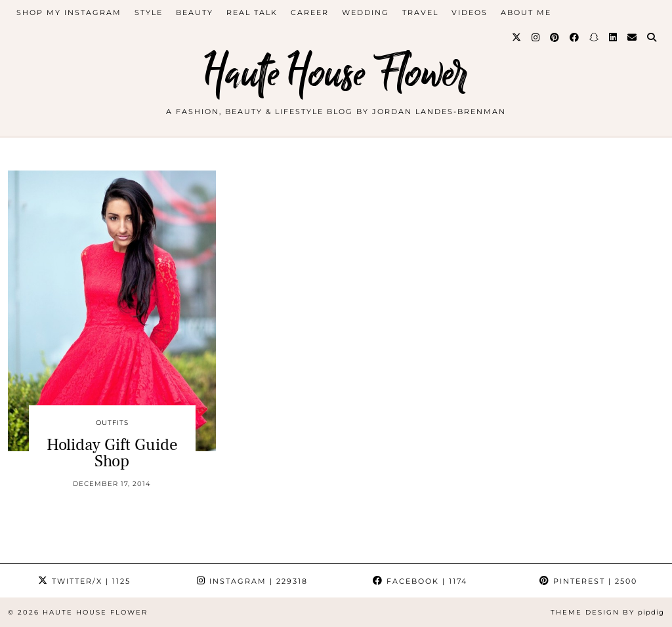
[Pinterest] (555, 37)
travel (420, 12)
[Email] (633, 37)
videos (470, 12)
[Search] (652, 37)
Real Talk (252, 12)
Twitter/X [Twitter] (84, 581)
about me (526, 12)
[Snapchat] (595, 37)
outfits (112, 423)
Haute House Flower (336, 74)
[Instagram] (536, 37)
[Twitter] (517, 37)
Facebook (420, 581)
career (310, 12)
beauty (195, 12)
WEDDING (366, 12)
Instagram (252, 581)
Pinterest (588, 581)
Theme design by (607, 612)
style (149, 12)
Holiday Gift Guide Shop (112, 453)
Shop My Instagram (69, 12)
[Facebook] (575, 37)
